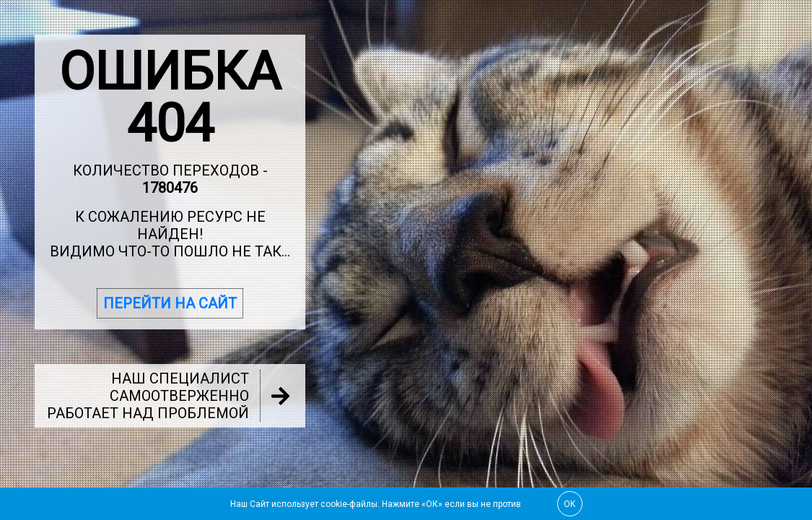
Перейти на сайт (170, 303)
